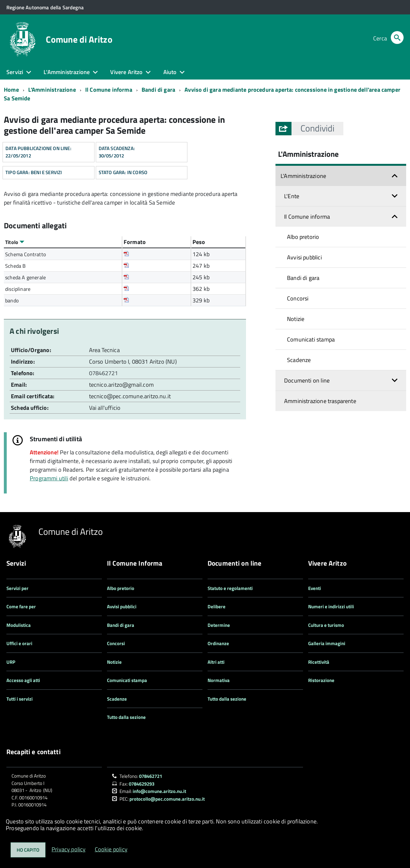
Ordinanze (218, 643)
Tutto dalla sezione (126, 717)
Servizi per (17, 588)
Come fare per (21, 607)
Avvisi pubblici (304, 257)
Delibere (217, 607)
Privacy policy (69, 849)
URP (11, 662)
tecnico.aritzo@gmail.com (121, 385)
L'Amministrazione (52, 90)
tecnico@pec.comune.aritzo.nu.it (130, 396)
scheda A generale (25, 277)
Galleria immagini (327, 643)
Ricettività (319, 662)
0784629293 (142, 784)
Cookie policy (111, 849)
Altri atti (216, 662)
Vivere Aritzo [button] (126, 72)
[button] (317, 128)
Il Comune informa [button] (307, 217)
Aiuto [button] (170, 72)
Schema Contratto (25, 254)
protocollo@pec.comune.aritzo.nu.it (167, 799)
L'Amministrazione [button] (67, 72)
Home (11, 90)
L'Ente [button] (292, 196)
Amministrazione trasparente (320, 401)
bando (12, 300)
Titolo (15, 242)
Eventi (315, 588)
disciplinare (18, 289)
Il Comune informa (109, 90)
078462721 (104, 373)
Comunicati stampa (311, 339)
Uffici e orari (19, 643)
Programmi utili (49, 478)
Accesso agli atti (23, 680)
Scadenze (299, 360)
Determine (219, 625)
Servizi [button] (15, 72)
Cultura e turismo (326, 625)
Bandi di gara (158, 90)
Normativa (219, 680)
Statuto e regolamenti (230, 588)
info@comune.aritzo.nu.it (159, 791)
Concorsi (298, 298)
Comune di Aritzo (79, 39)
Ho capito (28, 850)
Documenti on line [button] (307, 380)
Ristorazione (321, 680)
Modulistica (19, 625)
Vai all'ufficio (105, 408)
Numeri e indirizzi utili (331, 607)
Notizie (296, 319)
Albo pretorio (303, 237)
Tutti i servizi (20, 699)
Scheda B (15, 266)
